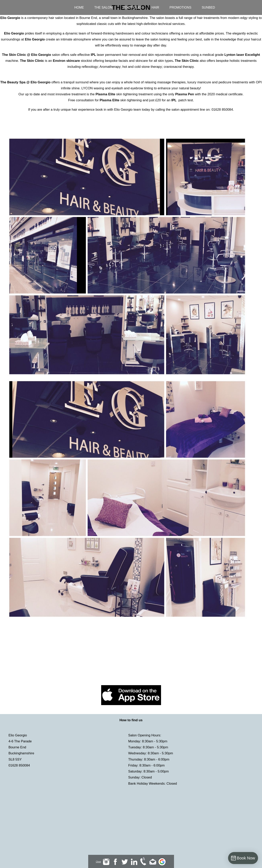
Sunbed (208, 7)
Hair (155, 7)
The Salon (103, 7)
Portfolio (132, 7)
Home (79, 7)
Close (98, 862)
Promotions (180, 7)
